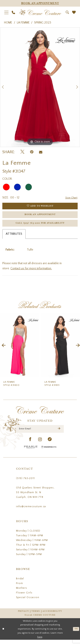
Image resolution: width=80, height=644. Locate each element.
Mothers (22, 592)
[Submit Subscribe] (59, 433)
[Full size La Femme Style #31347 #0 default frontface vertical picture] (40, 87)
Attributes (14, 237)
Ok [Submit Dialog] (76, 633)
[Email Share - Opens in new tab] (41, 152)
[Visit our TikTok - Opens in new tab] (50, 444)
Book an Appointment (40, 217)
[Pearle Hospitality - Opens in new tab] (31, 451)
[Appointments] (40, 3)
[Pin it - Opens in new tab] (32, 152)
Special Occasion (28, 602)
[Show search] (67, 12)
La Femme (23, 23)
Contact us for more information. (31, 272)
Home (8, 23)
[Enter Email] (40, 433)
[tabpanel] (40, 87)
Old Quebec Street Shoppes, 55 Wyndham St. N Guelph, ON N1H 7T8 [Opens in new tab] (35, 497)
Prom (20, 588)
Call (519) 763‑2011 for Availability (40, 226)
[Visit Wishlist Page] (74, 12)
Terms (36, 616)
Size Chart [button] (71, 198)
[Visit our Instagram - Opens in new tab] (40, 444)
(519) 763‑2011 (25, 483)
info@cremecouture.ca (31, 511)
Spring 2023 (43, 23)
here (40, 641)
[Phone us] (14, 12)
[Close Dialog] (4, 633)
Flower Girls (24, 597)
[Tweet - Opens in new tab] (22, 152)
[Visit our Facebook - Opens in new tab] (30, 444)
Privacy (23, 616)
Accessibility (52, 616)
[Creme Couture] (40, 12)
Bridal (20, 583)
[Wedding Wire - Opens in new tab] (49, 451)
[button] (7, 12)
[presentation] (20, 348)
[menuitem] (7, 12)
